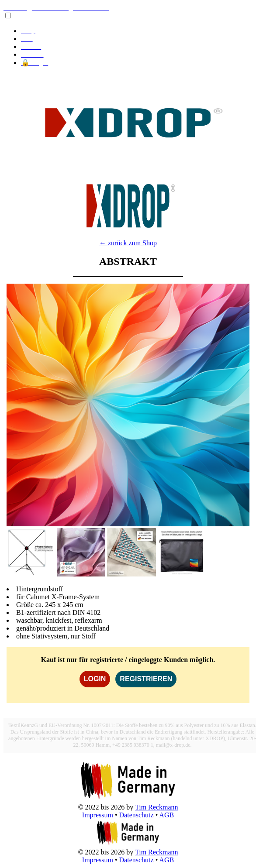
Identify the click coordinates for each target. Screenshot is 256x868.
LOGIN (95, 679)
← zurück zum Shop (128, 243)
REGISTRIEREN (146, 679)
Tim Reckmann (157, 807)
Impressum (98, 815)
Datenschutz (137, 815)
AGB (166, 815)
